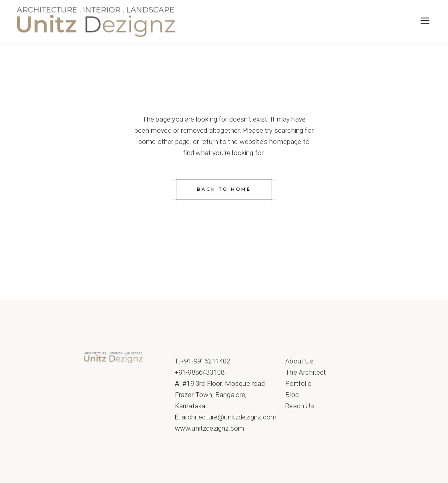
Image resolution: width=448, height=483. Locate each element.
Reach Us (299, 406)
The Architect (306, 372)
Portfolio (298, 383)
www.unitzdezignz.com (209, 428)
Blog (292, 395)
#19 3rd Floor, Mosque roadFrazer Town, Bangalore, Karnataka (220, 395)
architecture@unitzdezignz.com (229, 417)
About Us (299, 361)
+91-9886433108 (200, 372)
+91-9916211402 (205, 361)
